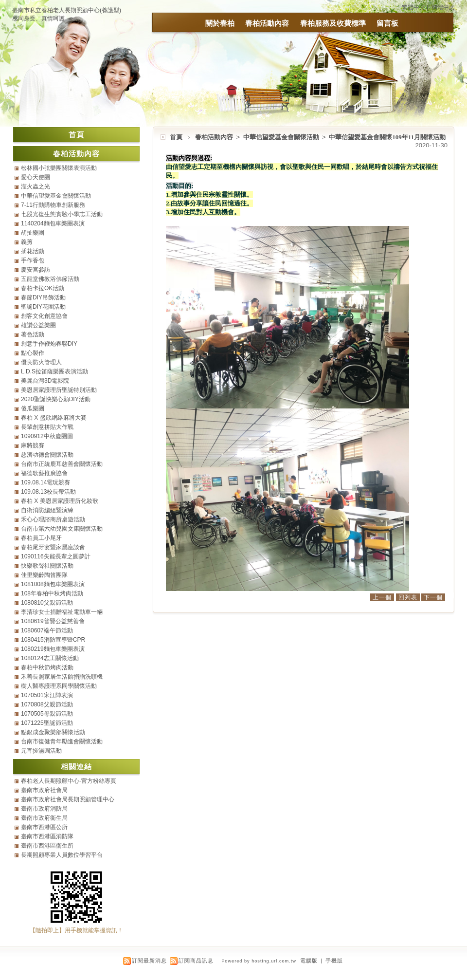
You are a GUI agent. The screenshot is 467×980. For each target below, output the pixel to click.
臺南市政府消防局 (44, 809)
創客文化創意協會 (44, 316)
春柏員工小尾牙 (41, 538)
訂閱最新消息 (149, 961)
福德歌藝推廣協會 (44, 473)
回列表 (408, 597)
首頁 (176, 137)
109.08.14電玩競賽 (45, 482)
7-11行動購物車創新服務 (53, 205)
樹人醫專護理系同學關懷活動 (59, 686)
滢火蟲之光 (36, 186)
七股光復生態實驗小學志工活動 (62, 214)
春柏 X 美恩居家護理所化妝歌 (60, 501)
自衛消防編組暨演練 (47, 510)
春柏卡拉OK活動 (43, 288)
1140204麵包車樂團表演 (53, 223)
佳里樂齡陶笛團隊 (44, 575)
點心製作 (33, 353)
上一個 (382, 597)
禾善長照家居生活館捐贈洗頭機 (62, 677)
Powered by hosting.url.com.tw (259, 961)
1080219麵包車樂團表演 (53, 649)
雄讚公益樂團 (38, 325)
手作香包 (33, 260)
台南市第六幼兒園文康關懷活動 (62, 529)
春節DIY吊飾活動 (43, 297)
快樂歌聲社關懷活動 (47, 566)
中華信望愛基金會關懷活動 (282, 137)
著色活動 (33, 334)
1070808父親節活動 (47, 704)
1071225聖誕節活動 (47, 723)
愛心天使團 (36, 177)
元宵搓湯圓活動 (41, 751)
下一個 (433, 597)
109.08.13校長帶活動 (48, 492)
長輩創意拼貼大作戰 (47, 427)
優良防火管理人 (41, 362)
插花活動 (33, 251)
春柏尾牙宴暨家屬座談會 (53, 547)
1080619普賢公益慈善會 (53, 621)
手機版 (334, 961)
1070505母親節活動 (47, 714)
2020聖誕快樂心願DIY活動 (56, 399)
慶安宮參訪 (36, 270)
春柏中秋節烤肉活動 (47, 667)
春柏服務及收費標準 (333, 23)
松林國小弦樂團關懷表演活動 (59, 168)
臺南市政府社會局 (44, 790)
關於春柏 (220, 23)
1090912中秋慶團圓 (47, 436)
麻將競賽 (33, 445)
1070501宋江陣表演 (47, 695)
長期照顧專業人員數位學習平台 (62, 855)
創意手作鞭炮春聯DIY (49, 344)
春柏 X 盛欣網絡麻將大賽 (54, 418)
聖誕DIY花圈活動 (43, 307)
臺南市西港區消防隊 (47, 836)
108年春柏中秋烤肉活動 (52, 593)
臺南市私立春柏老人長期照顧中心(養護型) (67, 10)
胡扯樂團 (33, 233)
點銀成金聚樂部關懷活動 (53, 732)
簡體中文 (443, 7)
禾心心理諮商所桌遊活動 (53, 519)
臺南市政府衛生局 (44, 818)
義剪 (27, 242)
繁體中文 (413, 7)
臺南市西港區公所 (44, 827)
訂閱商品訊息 (196, 961)
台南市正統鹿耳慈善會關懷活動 (62, 464)
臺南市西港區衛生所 (47, 846)
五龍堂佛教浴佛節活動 (50, 279)
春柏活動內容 (267, 23)
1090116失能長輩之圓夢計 (56, 556)
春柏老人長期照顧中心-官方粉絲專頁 (69, 781)
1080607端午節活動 (47, 630)
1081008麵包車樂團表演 (53, 584)
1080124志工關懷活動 (50, 658)
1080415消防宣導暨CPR (53, 640)
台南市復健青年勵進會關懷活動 (62, 741)
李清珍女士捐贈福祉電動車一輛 (62, 612)
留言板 (387, 23)
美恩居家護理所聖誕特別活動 (59, 390)
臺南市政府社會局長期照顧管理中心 (68, 799)
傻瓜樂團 (33, 408)
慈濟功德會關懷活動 (47, 455)
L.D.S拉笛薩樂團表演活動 (54, 371)
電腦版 (309, 961)
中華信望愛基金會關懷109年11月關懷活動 (387, 137)
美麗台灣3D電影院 (45, 381)
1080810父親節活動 (47, 603)
